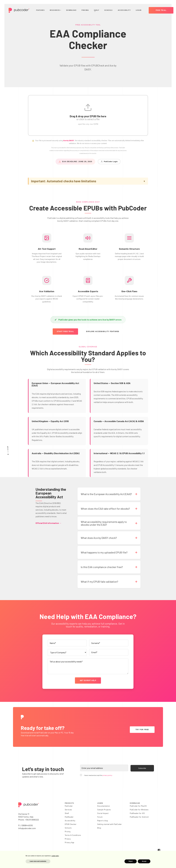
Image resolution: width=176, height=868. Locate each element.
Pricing (85, 10)
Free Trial (161, 10)
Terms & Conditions (73, 835)
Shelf (97, 11)
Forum (100, 817)
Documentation (104, 806)
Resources (55, 10)
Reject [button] (131, 861)
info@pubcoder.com (27, 828)
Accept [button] (144, 861)
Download (71, 10)
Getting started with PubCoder (110, 824)
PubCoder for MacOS (138, 806)
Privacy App (70, 842)
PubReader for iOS (137, 813)
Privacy (68, 839)
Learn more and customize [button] (38, 861)
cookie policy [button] (55, 856)
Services (68, 810)
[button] (88, 115)
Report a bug (103, 821)
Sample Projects (104, 810)
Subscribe (142, 768)
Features (40, 10)
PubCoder (69, 806)
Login (139, 10)
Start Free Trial (65, 332)
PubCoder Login (109, 162)
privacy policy (107, 775)
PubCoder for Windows (139, 810)
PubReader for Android (139, 817)
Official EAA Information (48, 523)
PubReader (69, 817)
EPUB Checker (71, 824)
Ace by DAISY (69, 140)
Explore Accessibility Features (103, 332)
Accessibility (124, 10)
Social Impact (103, 813)
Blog (99, 828)
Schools (108, 10)
